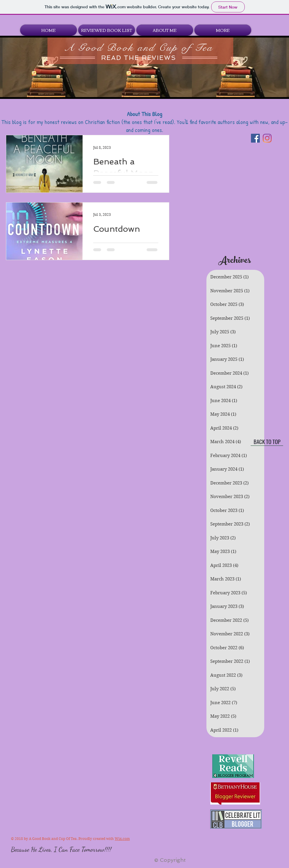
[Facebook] (255, 138)
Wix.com (122, 839)
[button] (107, 30)
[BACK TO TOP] (267, 441)
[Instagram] (267, 138)
